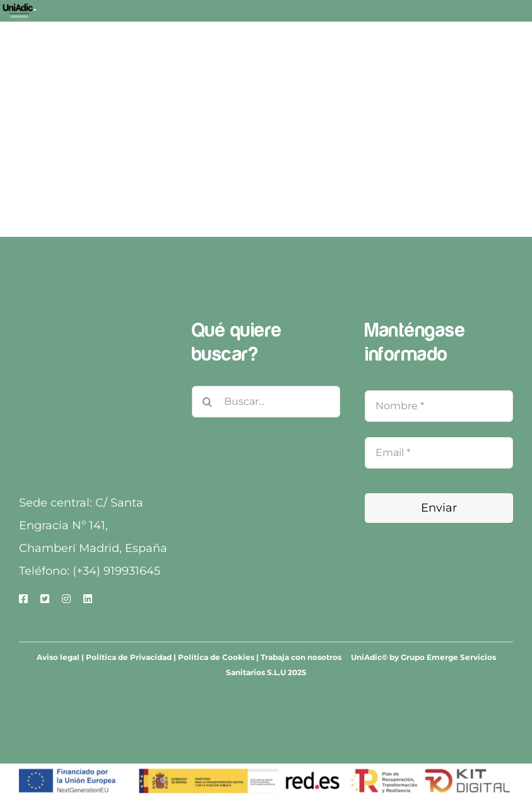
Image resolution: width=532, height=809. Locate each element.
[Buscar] (208, 402)
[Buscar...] (266, 402)
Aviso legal (58, 657)
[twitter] (45, 599)
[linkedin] (88, 599)
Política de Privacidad (129, 657)
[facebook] (23, 599)
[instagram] (66, 599)
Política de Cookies (216, 657)
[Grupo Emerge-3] (93, 322)
